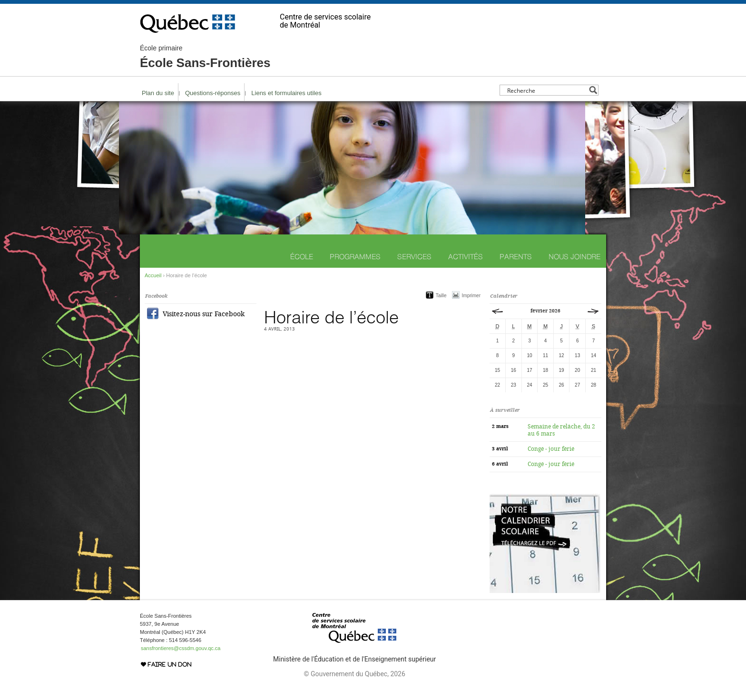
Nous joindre (574, 257)
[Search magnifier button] (593, 90)
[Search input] (546, 90)
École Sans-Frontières (205, 57)
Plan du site (158, 93)
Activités (466, 257)
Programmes (355, 257)
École (302, 257)
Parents (516, 257)
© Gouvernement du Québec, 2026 (354, 674)
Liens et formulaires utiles (286, 93)
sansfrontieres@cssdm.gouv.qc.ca (181, 648)
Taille (441, 296)
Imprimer (471, 296)
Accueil (153, 275)
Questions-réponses (213, 93)
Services (414, 257)
